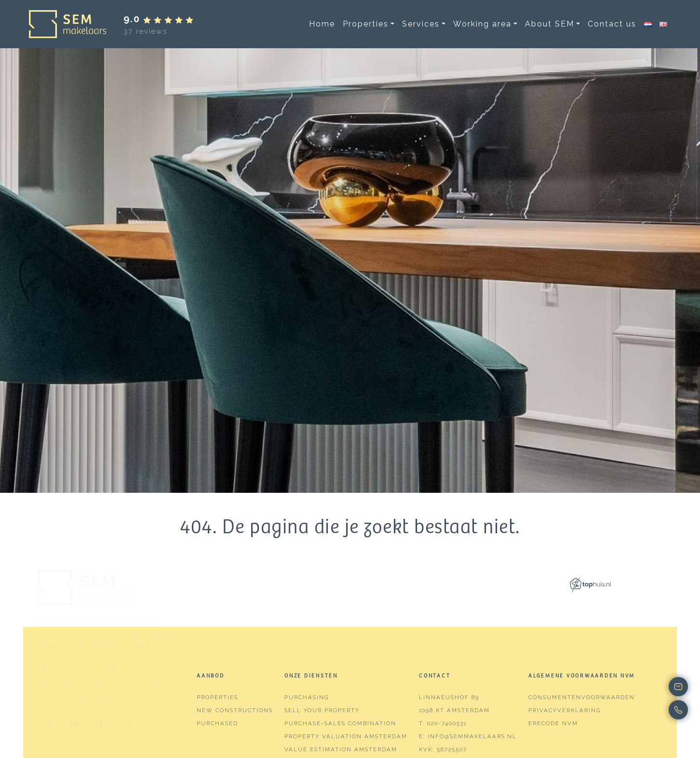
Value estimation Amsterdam (341, 749)
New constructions (235, 710)
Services (421, 24)
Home (322, 24)
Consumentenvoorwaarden (582, 697)
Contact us (612, 24)
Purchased (217, 723)
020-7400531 (447, 723)
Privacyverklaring (565, 710)
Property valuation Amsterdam (346, 736)
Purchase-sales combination (340, 723)
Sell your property (322, 710)
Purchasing (307, 697)
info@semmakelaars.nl (472, 736)
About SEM (550, 24)
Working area (482, 24)
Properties (366, 24)
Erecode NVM (553, 723)
